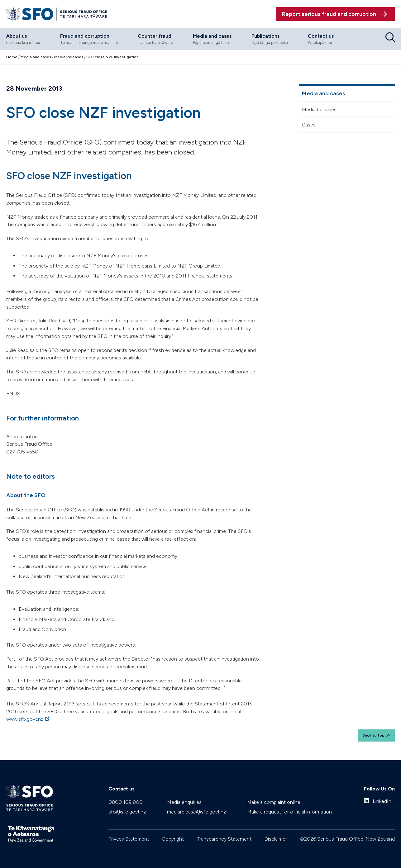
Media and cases (324, 93)
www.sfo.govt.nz (25, 719)
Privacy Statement (129, 839)
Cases (309, 125)
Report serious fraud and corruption (329, 14)
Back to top (373, 735)
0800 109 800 (126, 802)
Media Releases (319, 109)
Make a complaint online (274, 802)
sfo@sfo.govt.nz (127, 812)
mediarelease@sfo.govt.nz (196, 812)
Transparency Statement (224, 839)
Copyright (173, 839)
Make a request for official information (289, 812)
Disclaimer (276, 839)
